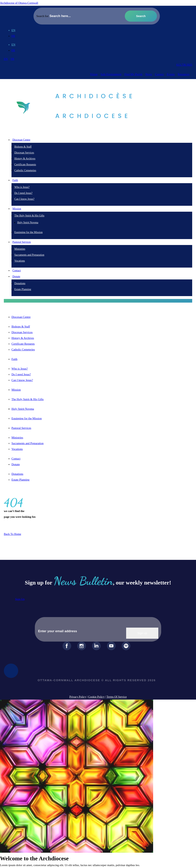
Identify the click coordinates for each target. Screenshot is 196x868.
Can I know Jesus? (24, 199)
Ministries (20, 249)
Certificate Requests (25, 165)
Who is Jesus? (22, 187)
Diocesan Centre (21, 317)
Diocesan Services (24, 153)
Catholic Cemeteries (25, 170)
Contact (17, 271)
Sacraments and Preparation (29, 255)
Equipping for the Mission (28, 232)
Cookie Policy (96, 697)
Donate (16, 464)
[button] (98, 301)
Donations (20, 283)
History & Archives (25, 159)
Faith (14, 359)
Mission (16, 390)
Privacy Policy (78, 697)
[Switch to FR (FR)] (13, 36)
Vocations (20, 261)
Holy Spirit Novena (28, 223)
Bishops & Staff (23, 147)
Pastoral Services (21, 428)
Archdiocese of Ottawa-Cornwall (19, 3)
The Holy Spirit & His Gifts (29, 216)
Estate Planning (23, 289)
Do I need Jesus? (23, 193)
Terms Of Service (117, 697)
